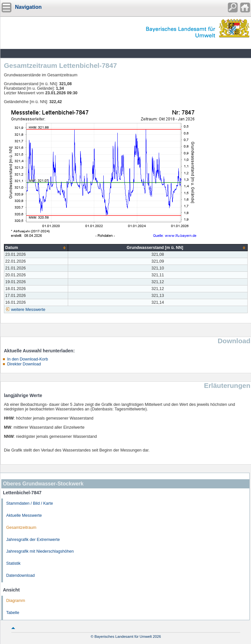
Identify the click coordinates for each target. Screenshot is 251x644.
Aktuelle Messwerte (24, 515)
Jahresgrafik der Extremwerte (33, 540)
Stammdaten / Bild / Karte (30, 503)
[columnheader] (36, 248)
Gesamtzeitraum (21, 528)
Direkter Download (24, 364)
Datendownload (21, 575)
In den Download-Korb (28, 359)
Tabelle (13, 613)
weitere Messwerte (28, 310)
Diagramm (16, 601)
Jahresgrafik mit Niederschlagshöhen (40, 551)
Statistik (13, 563)
